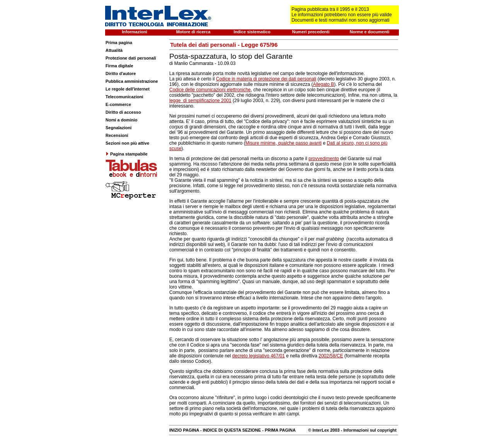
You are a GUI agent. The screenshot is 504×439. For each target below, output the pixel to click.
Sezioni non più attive (127, 143)
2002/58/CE (331, 356)
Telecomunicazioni (124, 97)
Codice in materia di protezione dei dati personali (266, 79)
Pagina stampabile (127, 154)
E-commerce (118, 104)
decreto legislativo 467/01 (259, 356)
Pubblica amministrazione (132, 81)
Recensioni (117, 135)
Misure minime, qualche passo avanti (283, 143)
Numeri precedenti (311, 32)
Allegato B (324, 84)
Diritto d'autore (121, 73)
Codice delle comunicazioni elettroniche (210, 90)
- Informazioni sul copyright (368, 430)
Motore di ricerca (193, 32)
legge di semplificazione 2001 (200, 101)
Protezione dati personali (131, 58)
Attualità (114, 50)
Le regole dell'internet (128, 89)
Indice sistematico (252, 32)
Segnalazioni (118, 128)
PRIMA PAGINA (280, 430)
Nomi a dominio (122, 120)
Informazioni (134, 32)
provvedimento (324, 159)
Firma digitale (119, 66)
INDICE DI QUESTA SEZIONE (232, 430)
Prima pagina (119, 43)
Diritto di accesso (123, 112)
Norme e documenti (370, 32)
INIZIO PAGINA (184, 430)
